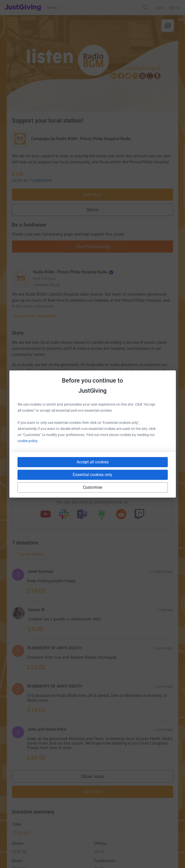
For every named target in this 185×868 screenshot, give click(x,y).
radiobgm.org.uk (47, 285)
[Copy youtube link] (46, 515)
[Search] (146, 7)
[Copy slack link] (64, 515)
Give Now (93, 194)
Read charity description (35, 316)
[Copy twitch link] (139, 515)
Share (92, 210)
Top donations (30, 554)
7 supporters (41, 180)
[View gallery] (168, 26)
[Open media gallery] (92, 63)
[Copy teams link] (82, 515)
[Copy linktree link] (102, 516)
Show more (98, 778)
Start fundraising (92, 246)
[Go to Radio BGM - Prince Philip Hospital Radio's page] (21, 278)
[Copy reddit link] (121, 515)
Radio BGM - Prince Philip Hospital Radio (94, 139)
